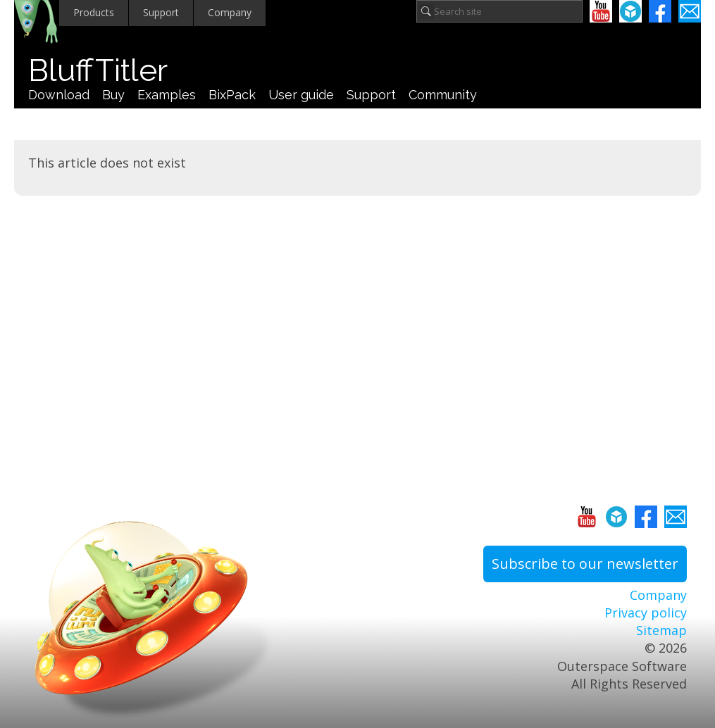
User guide (301, 95)
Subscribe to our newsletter (585, 564)
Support (161, 12)
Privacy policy (646, 613)
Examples (167, 95)
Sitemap (661, 630)
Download (59, 95)
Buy (113, 95)
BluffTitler (98, 70)
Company (230, 12)
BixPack (232, 95)
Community (443, 95)
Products (94, 12)
